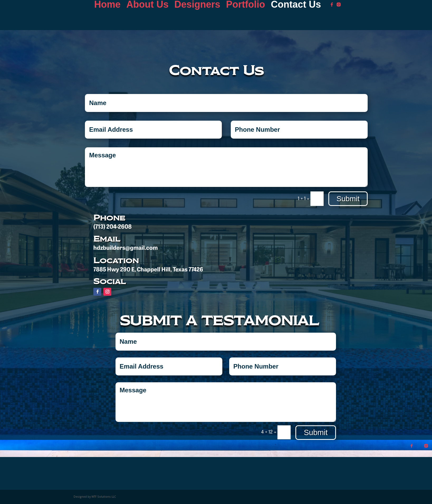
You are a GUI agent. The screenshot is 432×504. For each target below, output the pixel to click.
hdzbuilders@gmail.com (126, 248)
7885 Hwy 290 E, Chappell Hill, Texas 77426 (148, 270)
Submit (348, 199)
